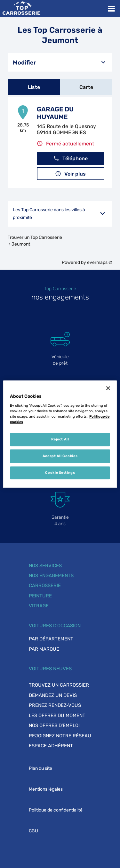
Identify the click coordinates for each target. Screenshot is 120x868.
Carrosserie (45, 586)
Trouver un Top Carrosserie (35, 237)
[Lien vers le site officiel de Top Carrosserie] (21, 9)
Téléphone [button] (70, 158)
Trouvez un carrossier (59, 685)
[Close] (108, 388)
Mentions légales (46, 789)
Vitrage (39, 606)
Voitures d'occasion (55, 626)
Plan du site (40, 768)
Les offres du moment (57, 716)
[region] (60, 434)
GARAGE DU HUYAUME (55, 113)
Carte (86, 87)
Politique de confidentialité (56, 810)
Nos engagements (51, 576)
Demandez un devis (53, 695)
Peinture (40, 596)
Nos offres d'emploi (54, 725)
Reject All (60, 439)
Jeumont (21, 244)
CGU (33, 831)
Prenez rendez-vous (55, 705)
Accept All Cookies (60, 456)
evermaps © (100, 262)
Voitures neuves (50, 669)
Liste (34, 87)
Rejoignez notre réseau (60, 736)
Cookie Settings (60, 473)
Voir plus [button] (70, 174)
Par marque (44, 649)
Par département (51, 639)
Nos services (45, 566)
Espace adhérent (51, 746)
